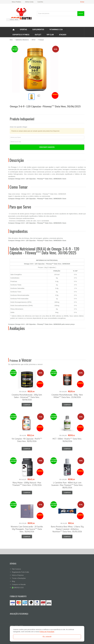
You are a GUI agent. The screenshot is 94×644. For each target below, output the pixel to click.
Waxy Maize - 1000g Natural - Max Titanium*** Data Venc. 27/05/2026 (27, 484)
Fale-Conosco (16, 569)
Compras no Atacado (19, 584)
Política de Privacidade (47, 632)
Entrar (82, 2)
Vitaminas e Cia (56, 29)
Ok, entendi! (47, 637)
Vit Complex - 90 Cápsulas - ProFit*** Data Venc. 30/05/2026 (27, 440)
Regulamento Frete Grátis (20, 572)
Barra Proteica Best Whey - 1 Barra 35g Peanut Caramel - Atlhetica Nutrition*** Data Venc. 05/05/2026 (67, 529)
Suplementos (38, 29)
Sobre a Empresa (18, 575)
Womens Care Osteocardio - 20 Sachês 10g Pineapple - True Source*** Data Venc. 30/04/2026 (27, 529)
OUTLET (38, 35)
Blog (13, 581)
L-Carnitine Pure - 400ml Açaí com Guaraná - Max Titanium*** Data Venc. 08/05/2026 (67, 485)
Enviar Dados (47, 147)
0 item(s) (12, 20)
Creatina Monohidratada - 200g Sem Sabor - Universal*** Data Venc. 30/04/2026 (27, 397)
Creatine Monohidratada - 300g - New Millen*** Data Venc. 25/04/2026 (67, 396)
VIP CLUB (50, 35)
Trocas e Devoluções (19, 578)
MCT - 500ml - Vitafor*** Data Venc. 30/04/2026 (67, 440)
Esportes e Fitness (21, 35)
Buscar (81, 14)
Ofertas (23, 29)
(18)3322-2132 (18, 588)
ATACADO (63, 35)
